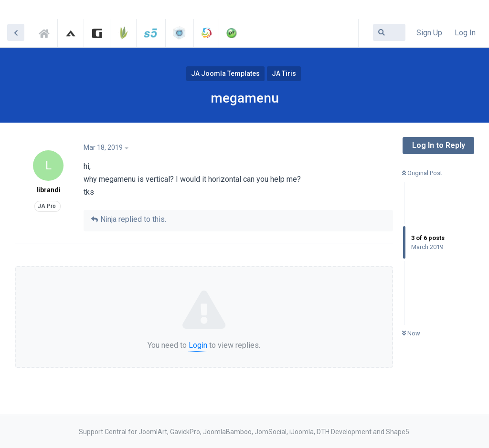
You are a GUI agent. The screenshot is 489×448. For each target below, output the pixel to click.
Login (198, 345)
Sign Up (429, 33)
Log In (465, 33)
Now (411, 333)
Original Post (422, 173)
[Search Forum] (389, 32)
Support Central (47, 32)
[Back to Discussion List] (16, 32)
